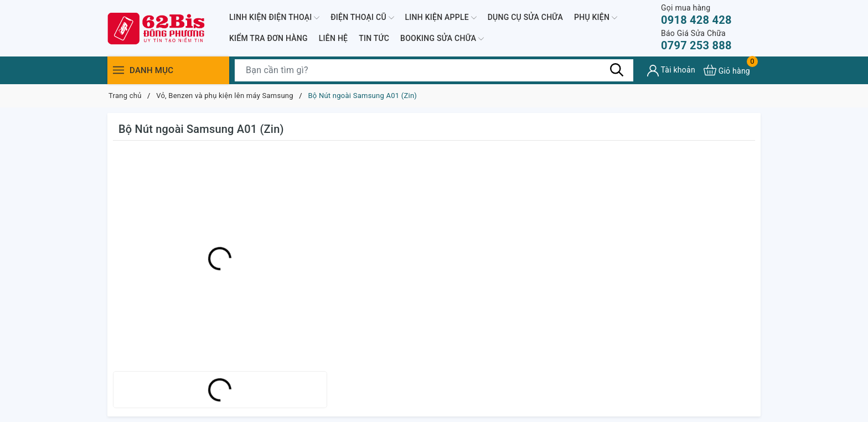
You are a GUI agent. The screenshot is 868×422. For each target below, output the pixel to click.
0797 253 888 (696, 40)
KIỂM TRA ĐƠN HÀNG (268, 38)
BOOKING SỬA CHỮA (442, 39)
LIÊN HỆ (333, 38)
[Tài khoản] (671, 71)
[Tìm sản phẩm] (434, 70)
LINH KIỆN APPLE (441, 18)
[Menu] (118, 70)
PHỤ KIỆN (596, 18)
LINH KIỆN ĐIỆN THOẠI (274, 18)
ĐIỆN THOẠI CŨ (362, 18)
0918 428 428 (696, 15)
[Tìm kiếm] (617, 70)
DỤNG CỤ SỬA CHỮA (525, 17)
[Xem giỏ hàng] (727, 70)
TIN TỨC (374, 38)
